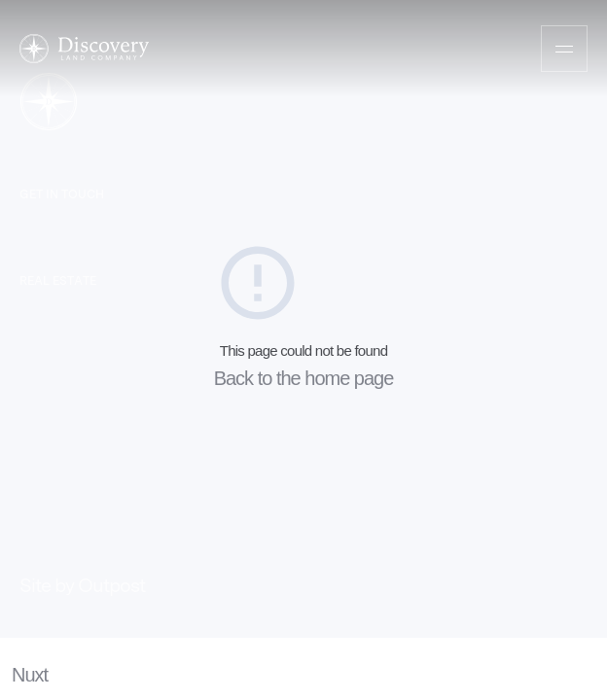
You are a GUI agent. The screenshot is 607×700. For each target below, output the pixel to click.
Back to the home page (304, 378)
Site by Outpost (82, 585)
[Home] (84, 49)
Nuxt (30, 675)
